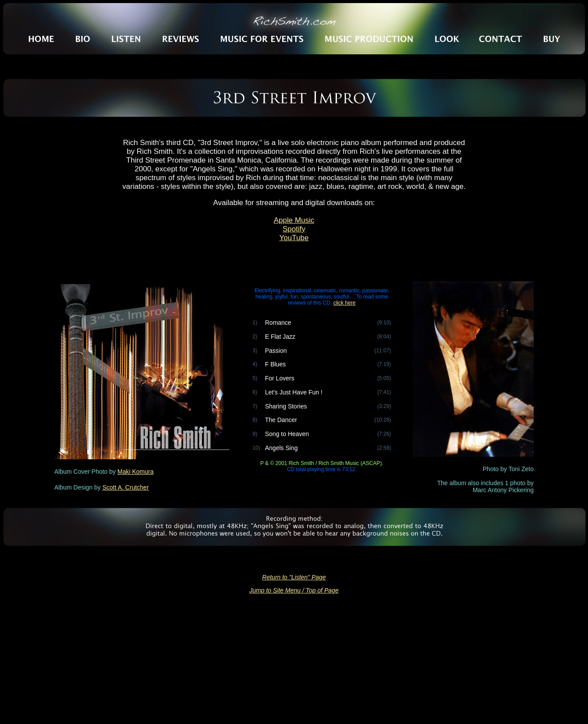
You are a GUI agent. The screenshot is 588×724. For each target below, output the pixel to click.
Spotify (294, 229)
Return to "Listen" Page (294, 577)
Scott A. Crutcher (126, 487)
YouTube (294, 238)
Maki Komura (135, 472)
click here (345, 303)
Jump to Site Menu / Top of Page (294, 590)
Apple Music (294, 220)
